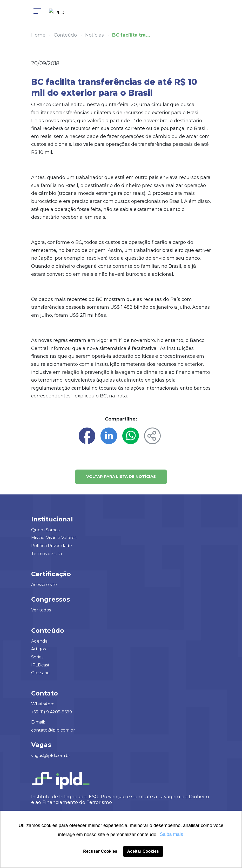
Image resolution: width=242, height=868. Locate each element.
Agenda (39, 641)
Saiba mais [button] (172, 834)
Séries (37, 657)
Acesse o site (44, 585)
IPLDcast (40, 665)
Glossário (40, 673)
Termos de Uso (47, 554)
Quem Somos (45, 530)
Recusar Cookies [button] (100, 851)
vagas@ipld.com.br (51, 756)
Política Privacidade (52, 546)
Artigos (38, 649)
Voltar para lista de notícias (121, 476)
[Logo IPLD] (59, 13)
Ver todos (41, 610)
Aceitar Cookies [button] (143, 851)
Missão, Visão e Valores (54, 538)
